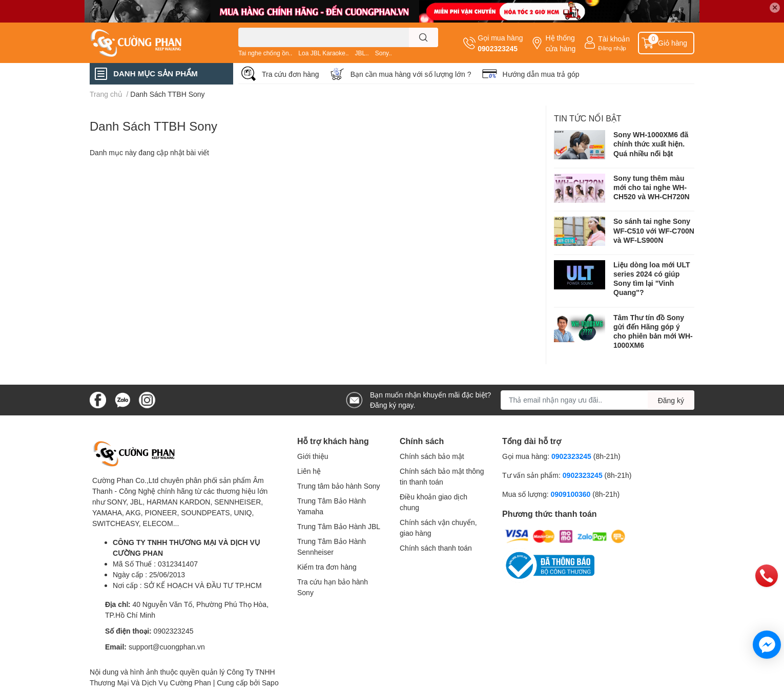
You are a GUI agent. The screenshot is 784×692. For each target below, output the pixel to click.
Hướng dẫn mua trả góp (541, 74)
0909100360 (571, 494)
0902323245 (498, 48)
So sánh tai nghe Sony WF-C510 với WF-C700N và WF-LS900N (654, 230)
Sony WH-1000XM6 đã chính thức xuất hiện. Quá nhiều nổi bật (651, 144)
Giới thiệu (313, 456)
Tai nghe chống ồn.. (265, 53)
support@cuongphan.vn (167, 647)
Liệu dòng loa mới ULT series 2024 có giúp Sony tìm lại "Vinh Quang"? (652, 279)
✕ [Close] (775, 7)
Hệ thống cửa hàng (560, 43)
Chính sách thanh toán (436, 548)
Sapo (270, 683)
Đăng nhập (612, 48)
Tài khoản (614, 39)
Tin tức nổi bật (588, 118)
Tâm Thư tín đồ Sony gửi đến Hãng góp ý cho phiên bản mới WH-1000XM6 (653, 331)
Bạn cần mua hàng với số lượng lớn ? (411, 74)
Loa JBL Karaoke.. (323, 53)
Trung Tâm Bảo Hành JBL (339, 526)
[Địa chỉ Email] (597, 400)
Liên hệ (309, 471)
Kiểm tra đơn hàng (327, 567)
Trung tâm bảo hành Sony (339, 486)
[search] (424, 37)
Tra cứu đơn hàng (291, 74)
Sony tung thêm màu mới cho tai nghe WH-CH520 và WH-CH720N (652, 187)
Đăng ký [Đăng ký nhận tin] (671, 400)
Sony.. (384, 53)
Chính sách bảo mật (432, 456)
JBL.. (362, 53)
